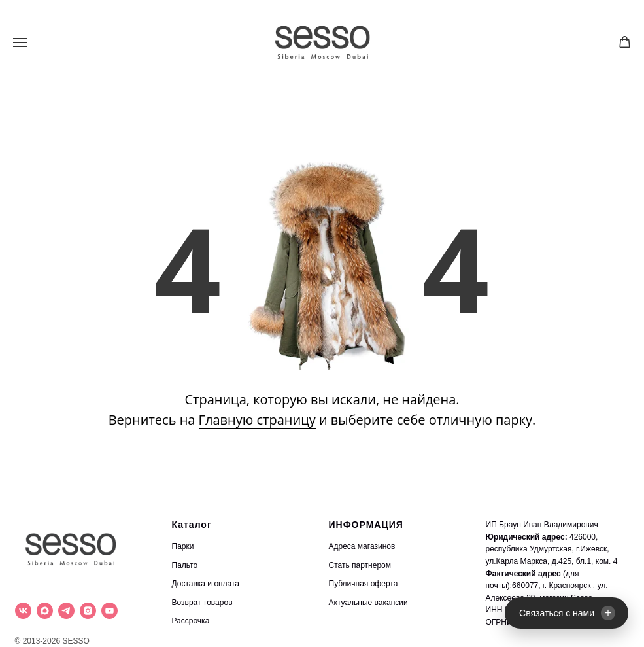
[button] (625, 42)
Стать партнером (360, 565)
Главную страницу (257, 420)
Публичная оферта (364, 584)
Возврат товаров (202, 603)
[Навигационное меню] (20, 43)
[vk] (23, 611)
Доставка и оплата (206, 584)
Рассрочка (191, 621)
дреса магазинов (365, 546)
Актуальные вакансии (368, 603)
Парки (183, 546)
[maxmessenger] (45, 611)
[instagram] (88, 611)
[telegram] (66, 611)
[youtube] (110, 611)
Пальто (185, 565)
